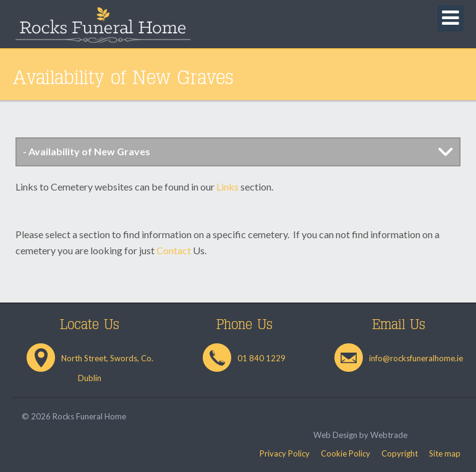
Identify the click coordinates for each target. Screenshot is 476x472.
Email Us (399, 325)
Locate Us (90, 325)
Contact (174, 250)
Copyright (400, 453)
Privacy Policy (285, 453)
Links (227, 187)
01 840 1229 (261, 358)
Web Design (335, 435)
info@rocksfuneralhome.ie (416, 358)
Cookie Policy (346, 453)
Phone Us (244, 325)
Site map (445, 453)
